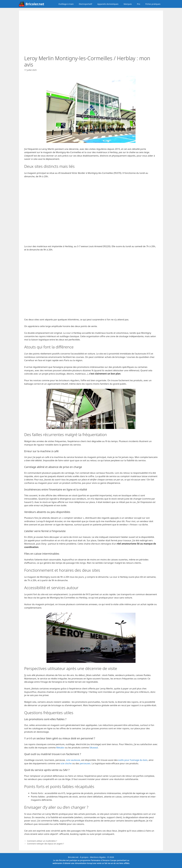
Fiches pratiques (153, 4)
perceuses (85, 763)
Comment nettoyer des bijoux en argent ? (46, 844)
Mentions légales (98, 857)
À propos (84, 857)
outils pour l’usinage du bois (133, 760)
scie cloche (66, 763)
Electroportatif (85, 4)
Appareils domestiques (108, 4)
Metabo (60, 748)
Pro (139, 4)
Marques (128, 4)
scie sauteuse (73, 760)
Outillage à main (66, 4)
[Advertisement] (91, 35)
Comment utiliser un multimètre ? (42, 841)
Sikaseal (94, 748)
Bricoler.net (35, 4)
